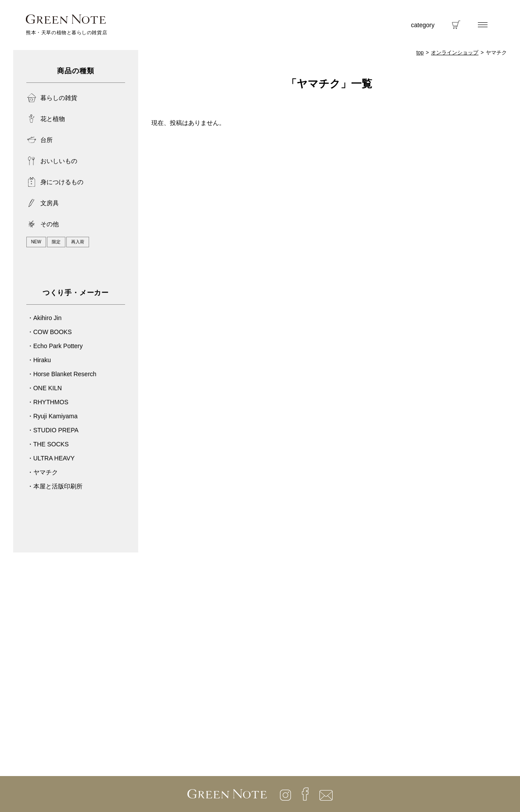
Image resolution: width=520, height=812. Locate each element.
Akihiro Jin (48, 318)
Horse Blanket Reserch (65, 374)
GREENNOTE (66, 19)
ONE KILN (48, 388)
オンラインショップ (455, 53)
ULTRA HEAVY (54, 458)
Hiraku (42, 360)
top (420, 53)
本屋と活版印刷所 (58, 486)
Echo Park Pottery (58, 346)
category (423, 25)
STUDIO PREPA (56, 430)
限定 (56, 242)
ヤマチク (46, 472)
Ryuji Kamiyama (56, 416)
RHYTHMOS (51, 402)
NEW (36, 242)
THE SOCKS (51, 444)
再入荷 (78, 242)
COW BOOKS (53, 332)
